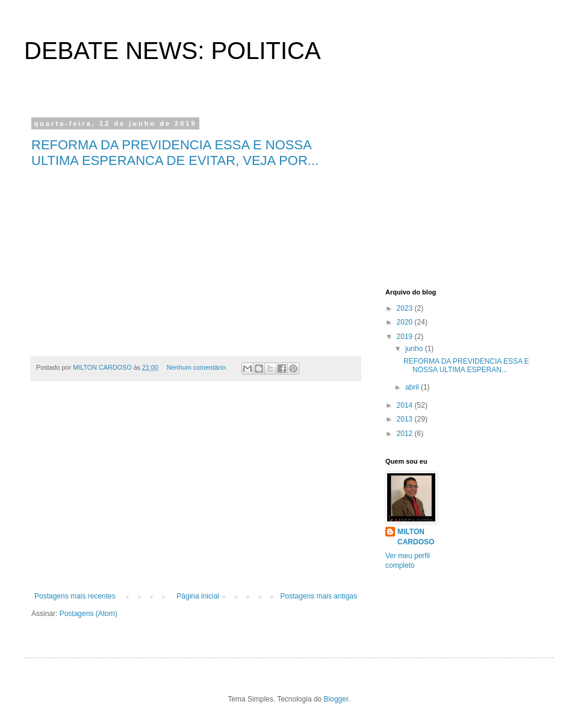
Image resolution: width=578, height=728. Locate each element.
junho (415, 349)
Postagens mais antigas (319, 596)
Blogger (336, 699)
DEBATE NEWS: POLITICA (172, 51)
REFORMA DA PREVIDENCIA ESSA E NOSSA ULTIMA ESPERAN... (466, 366)
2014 (406, 405)
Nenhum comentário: (198, 367)
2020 (406, 322)
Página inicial (198, 596)
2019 (406, 337)
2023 (406, 308)
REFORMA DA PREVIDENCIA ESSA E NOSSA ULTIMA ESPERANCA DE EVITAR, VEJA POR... (175, 153)
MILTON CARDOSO (416, 537)
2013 (406, 419)
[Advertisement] (196, 493)
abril (413, 387)
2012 (406, 434)
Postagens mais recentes (75, 596)
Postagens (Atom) (89, 614)
